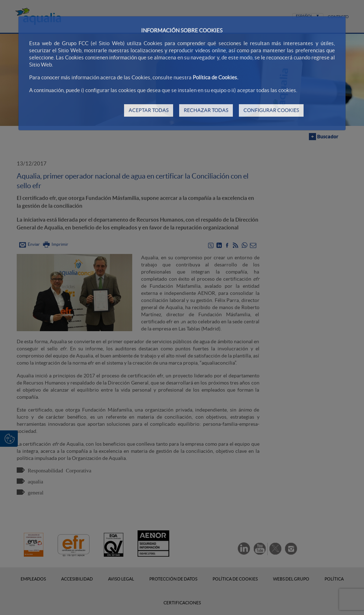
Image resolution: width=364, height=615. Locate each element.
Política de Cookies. (215, 77)
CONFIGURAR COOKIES (271, 110)
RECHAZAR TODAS (206, 110)
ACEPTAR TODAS (149, 110)
